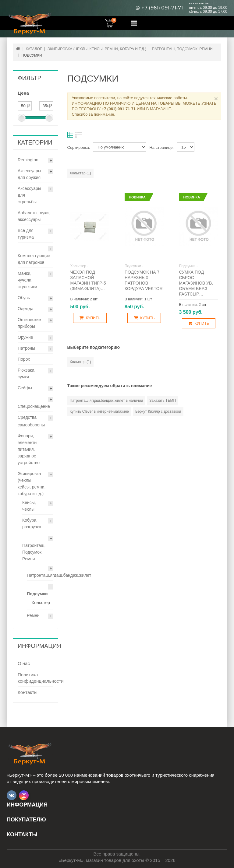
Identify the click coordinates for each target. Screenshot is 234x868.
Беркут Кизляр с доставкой (158, 411)
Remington (28, 160)
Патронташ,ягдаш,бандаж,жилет (59, 575)
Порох (24, 359)
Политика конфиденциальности (35, 678)
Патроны (26, 348)
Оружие (25, 337)
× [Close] (216, 98)
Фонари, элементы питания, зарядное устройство (29, 449)
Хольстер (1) (80, 173)
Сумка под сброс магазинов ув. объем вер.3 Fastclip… (196, 283)
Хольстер (41, 603)
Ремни (33, 615)
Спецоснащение (34, 406)
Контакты (28, 692)
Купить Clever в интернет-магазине (99, 411)
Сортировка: (79, 147)
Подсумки (37, 594)
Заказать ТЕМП (163, 401)
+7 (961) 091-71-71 (162, 8)
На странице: (161, 147)
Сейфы (25, 388)
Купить (90, 318)
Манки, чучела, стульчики (27, 280)
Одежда (26, 309)
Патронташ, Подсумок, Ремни (34, 552)
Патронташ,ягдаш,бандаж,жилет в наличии (106, 401)
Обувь (24, 298)
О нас (24, 663)
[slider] (22, 118)
